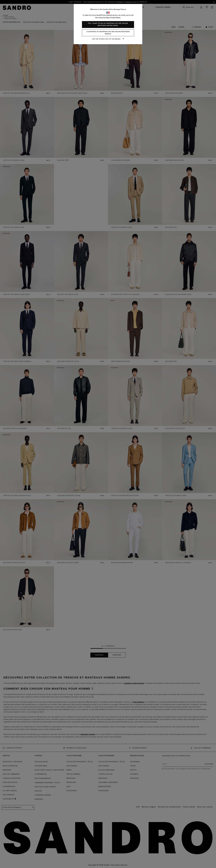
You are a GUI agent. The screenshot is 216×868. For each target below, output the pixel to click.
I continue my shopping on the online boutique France (108, 33)
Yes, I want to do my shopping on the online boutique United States (108, 24)
